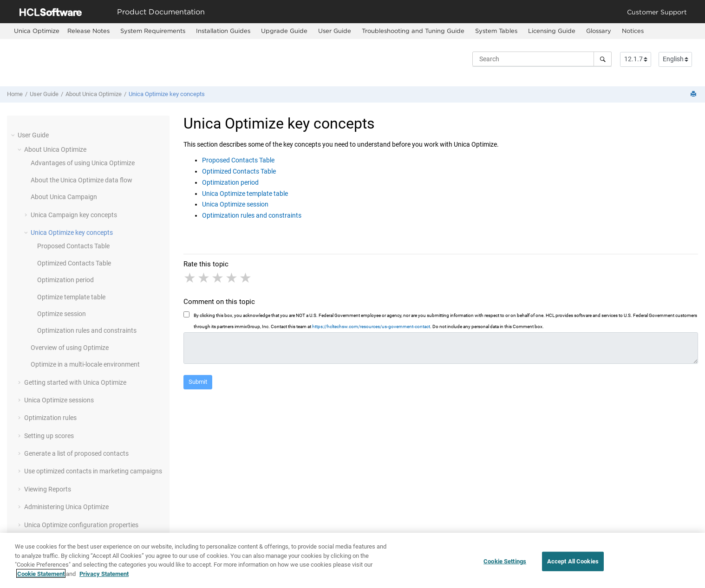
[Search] (603, 59)
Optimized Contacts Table (74, 263)
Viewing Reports (48, 489)
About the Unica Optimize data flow (82, 180)
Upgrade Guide (284, 31)
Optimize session (62, 314)
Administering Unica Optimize (66, 507)
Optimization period (65, 280)
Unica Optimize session (235, 204)
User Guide (335, 31)
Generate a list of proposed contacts (76, 453)
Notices (633, 31)
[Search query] (542, 59)
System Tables (496, 31)
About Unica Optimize (94, 94)
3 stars (218, 278)
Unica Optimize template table (245, 194)
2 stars (204, 278)
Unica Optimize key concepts (167, 94)
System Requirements (153, 31)
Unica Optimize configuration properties (81, 525)
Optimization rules (50, 418)
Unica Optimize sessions (59, 400)
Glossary (599, 31)
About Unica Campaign (64, 197)
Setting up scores (49, 436)
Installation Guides (223, 31)
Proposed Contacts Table (73, 246)
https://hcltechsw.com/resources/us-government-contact (371, 326)
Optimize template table (71, 297)
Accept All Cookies (573, 564)
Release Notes (88, 31)
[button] (14, 135)
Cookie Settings (505, 564)
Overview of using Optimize (70, 348)
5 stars (246, 278)
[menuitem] (37, 31)
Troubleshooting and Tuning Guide (413, 31)
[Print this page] (694, 94)
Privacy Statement (104, 577)
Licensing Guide (552, 31)
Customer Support (657, 12)
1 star (190, 278)
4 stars (232, 278)
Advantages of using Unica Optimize (83, 163)
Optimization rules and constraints (87, 330)
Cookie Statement (41, 577)
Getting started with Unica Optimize (75, 382)
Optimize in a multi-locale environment (85, 364)
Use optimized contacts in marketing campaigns (93, 471)
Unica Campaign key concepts (74, 215)
